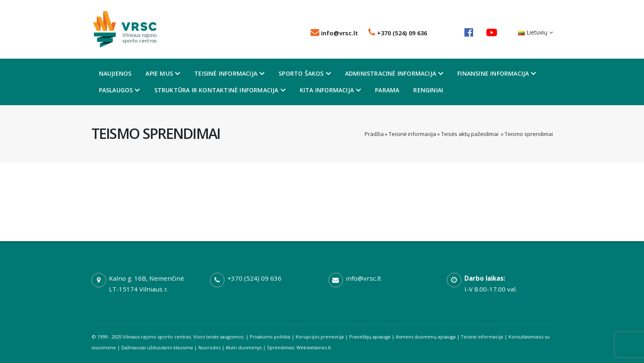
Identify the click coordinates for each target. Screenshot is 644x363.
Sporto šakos (305, 73)
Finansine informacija (497, 73)
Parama (387, 90)
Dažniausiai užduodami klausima (164, 347)
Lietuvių (535, 32)
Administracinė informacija (394, 73)
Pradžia (374, 134)
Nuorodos (217, 347)
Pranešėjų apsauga (372, 337)
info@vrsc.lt (334, 33)
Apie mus (163, 73)
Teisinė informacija (229, 73)
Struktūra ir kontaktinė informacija (220, 90)
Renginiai (428, 90)
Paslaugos (120, 90)
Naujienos (115, 73)
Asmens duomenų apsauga (428, 337)
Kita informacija (330, 90)
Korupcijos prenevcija (322, 337)
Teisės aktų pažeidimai (470, 134)
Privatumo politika (271, 337)
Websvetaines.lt (324, 347)
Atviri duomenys (253, 347)
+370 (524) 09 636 (398, 33)
